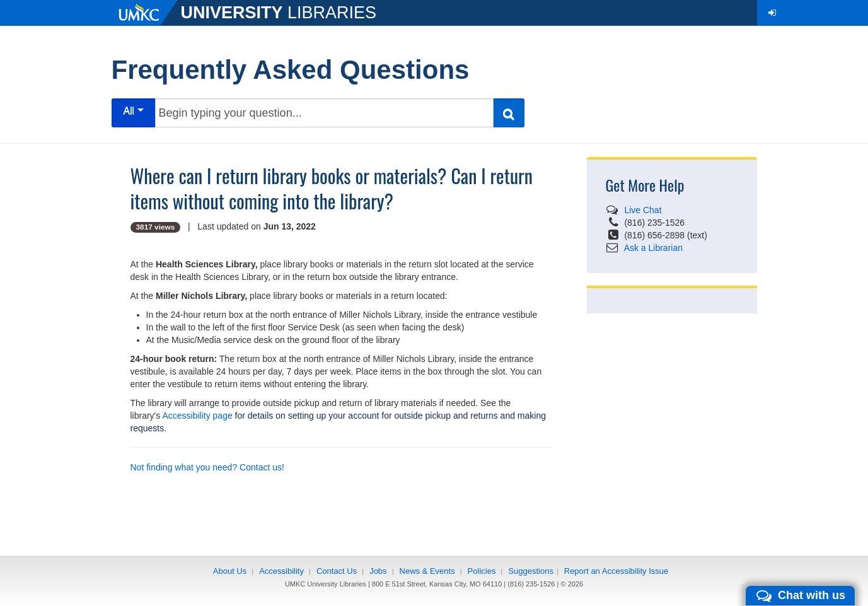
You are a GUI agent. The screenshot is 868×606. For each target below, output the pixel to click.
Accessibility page (197, 416)
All (133, 111)
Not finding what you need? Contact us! (207, 467)
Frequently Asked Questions (291, 70)
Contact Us (337, 571)
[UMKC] (146, 13)
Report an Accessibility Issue (616, 571)
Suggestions (531, 571)
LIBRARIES (279, 13)
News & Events (427, 571)
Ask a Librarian (653, 248)
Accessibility (281, 571)
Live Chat (643, 210)
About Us (230, 571)
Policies (482, 571)
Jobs (378, 571)
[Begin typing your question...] (324, 113)
